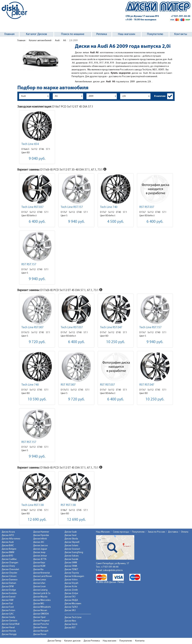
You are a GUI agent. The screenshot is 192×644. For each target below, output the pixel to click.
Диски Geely (8, 617)
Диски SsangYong (74, 552)
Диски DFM (8, 587)
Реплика (102, 34)
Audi (57, 41)
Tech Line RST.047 (111, 327)
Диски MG (39, 604)
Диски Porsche (41, 624)
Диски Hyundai (41, 535)
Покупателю (155, 34)
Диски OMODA (41, 614)
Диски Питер (54, 641)
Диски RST (70, 628)
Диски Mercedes (42, 600)
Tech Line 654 (30, 144)
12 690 (37, 520)
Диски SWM (71, 563)
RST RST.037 (147, 207)
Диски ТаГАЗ (71, 607)
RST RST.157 (29, 264)
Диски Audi (8, 542)
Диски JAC (39, 542)
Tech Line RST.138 (33, 505)
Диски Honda (9, 631)
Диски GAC (8, 614)
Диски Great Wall (11, 624)
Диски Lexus (40, 580)
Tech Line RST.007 (33, 327)
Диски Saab (71, 532)
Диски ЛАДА (71, 600)
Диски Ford (8, 607)
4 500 (116, 222)
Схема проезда (121, 532)
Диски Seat (70, 535)
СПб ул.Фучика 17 (142, 16)
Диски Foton (8, 610)
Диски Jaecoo (41, 546)
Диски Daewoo (10, 580)
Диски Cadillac (9, 559)
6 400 (37, 222)
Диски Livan (39, 587)
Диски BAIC (8, 546)
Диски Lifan (39, 583)
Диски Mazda (40, 597)
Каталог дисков (72, 641)
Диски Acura (8, 532)
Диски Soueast (72, 549)
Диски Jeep (39, 552)
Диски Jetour (40, 556)
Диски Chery (8, 566)
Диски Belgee (9, 549)
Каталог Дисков (37, 34)
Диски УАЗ (70, 610)
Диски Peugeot (41, 621)
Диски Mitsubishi (42, 607)
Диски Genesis (10, 621)
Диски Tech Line (73, 617)
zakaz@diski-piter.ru (113, 570)
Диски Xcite (71, 587)
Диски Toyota (72, 573)
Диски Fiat (7, 604)
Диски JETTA (40, 559)
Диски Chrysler (9, 573)
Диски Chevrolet (10, 569)
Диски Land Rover (43, 576)
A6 (64, 41)
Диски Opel (39, 617)
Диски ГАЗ (70, 597)
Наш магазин (127, 34)
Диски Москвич (73, 604)
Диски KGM (39, 566)
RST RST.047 (147, 385)
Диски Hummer (41, 532)
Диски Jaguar (40, 549)
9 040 (37, 159)
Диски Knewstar (42, 573)
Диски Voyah (71, 583)
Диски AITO (8, 535)
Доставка (173, 532)
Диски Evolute (9, 593)
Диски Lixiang (40, 590)
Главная (9, 34)
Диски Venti (71, 624)
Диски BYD (7, 556)
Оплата (185, 532)
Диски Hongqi (9, 634)
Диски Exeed (9, 597)
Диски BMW (8, 552)
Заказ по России (156, 532)
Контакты (181, 34)
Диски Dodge (9, 590)
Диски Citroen (9, 576)
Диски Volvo (71, 580)
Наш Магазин (103, 532)
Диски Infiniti (40, 539)
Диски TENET (71, 569)
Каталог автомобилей (40, 41)
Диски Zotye (71, 593)
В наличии (160, 96)
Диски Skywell (72, 542)
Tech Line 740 (109, 207)
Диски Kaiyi (39, 563)
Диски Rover (40, 634)
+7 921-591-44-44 (181, 16)
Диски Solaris (71, 546)
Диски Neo (70, 621)
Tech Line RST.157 (72, 207)
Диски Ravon (40, 628)
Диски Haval (8, 628)
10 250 (116, 342)
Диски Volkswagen (74, 576)
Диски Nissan (40, 610)
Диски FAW (8, 600)
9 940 (76, 222)
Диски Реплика (92, 641)
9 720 (37, 342)
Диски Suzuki (71, 559)
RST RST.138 (68, 505)
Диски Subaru (72, 556)
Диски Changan (10, 563)
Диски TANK (71, 566)
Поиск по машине (73, 34)
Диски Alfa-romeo (11, 539)
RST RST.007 (68, 385)
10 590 (37, 399)
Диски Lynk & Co (42, 593)
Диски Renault (41, 631)
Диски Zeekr (71, 590)
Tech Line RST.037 (33, 207)
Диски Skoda (71, 539)
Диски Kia (38, 569)
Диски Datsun (9, 583)
